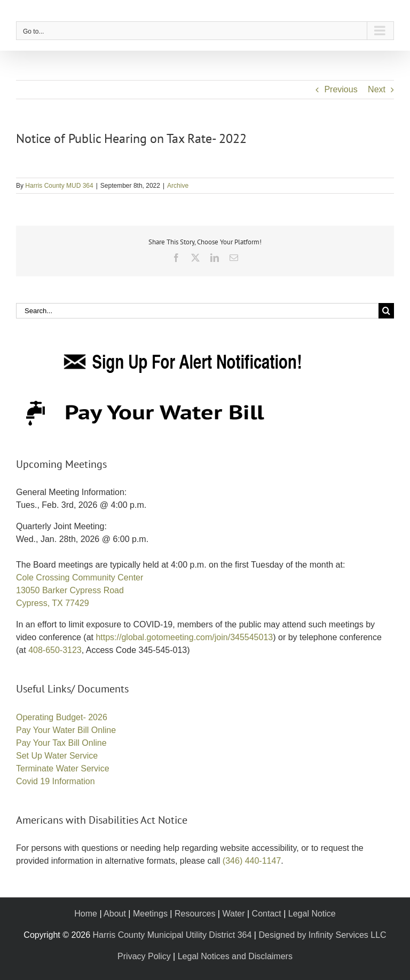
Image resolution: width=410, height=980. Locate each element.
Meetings (150, 914)
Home (86, 914)
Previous (341, 89)
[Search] (386, 311)
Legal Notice (312, 914)
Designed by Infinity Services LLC (322, 935)
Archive (178, 186)
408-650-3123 (55, 650)
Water (233, 914)
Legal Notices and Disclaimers (235, 956)
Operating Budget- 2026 (62, 717)
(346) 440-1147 (252, 861)
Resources (195, 914)
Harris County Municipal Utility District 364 (172, 935)
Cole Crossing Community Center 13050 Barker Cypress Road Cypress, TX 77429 (80, 590)
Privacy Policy (144, 956)
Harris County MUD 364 (59, 186)
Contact (267, 914)
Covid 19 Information (56, 781)
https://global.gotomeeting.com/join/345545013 (184, 637)
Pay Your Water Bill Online (66, 730)
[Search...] (197, 311)
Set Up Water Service (57, 756)
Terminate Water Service (63, 768)
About (115, 914)
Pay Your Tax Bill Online (61, 743)
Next (377, 89)
